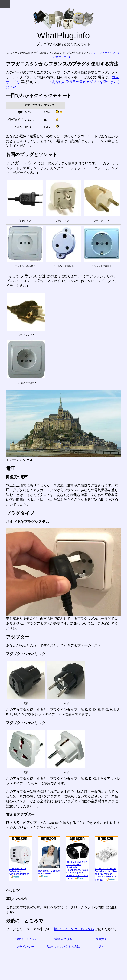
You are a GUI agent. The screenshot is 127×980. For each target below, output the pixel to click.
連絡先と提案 (64, 939)
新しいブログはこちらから (74, 929)
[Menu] (5, 4)
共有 (102, 947)
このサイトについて (25, 939)
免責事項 (102, 939)
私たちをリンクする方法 (64, 947)
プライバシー (25, 947)
